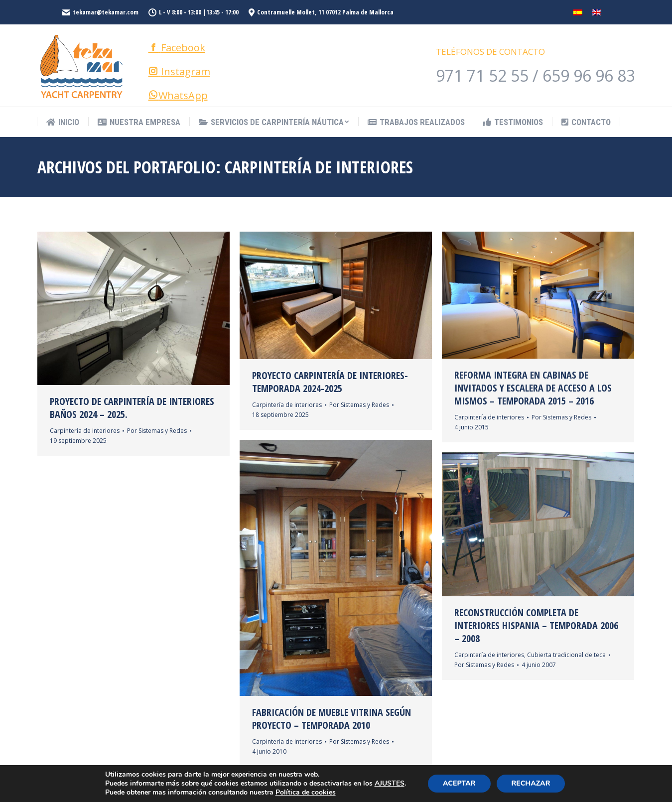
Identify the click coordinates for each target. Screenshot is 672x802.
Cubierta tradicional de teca (566, 655)
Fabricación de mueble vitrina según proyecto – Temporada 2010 (332, 719)
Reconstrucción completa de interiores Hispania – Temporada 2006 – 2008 (536, 626)
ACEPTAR (459, 783)
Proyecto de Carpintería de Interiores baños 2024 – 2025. (132, 408)
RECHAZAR (531, 783)
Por (157, 431)
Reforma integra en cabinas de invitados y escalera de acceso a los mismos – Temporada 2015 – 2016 (533, 388)
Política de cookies (306, 792)
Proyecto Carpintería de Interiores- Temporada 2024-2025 (330, 382)
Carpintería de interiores (85, 431)
